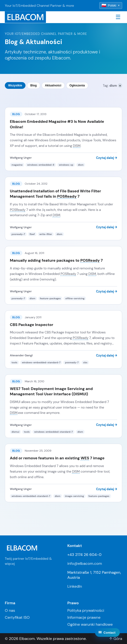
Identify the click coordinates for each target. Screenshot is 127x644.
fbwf (32, 234)
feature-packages (50, 298)
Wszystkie (15, 85)
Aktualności (53, 85)
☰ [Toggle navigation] (118, 17)
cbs (85, 362)
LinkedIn (75, 586)
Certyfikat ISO (17, 617)
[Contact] (107, 638)
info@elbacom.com (85, 563)
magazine (17, 165)
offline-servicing (75, 298)
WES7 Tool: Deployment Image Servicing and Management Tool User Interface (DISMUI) (51, 391)
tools (14, 362)
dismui (15, 432)
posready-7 (18, 234)
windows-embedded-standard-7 (41, 362)
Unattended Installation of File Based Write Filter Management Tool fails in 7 (55, 194)
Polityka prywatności (86, 610)
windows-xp (66, 165)
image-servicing (74, 496)
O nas (10, 610)
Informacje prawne (84, 617)
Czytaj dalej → (107, 158)
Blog (34, 85)
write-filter (46, 234)
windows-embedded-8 (41, 165)
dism (81, 165)
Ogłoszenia (77, 85)
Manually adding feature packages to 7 (56, 260)
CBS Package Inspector (32, 325)
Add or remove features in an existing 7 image (57, 458)
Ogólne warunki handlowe (90, 624)
